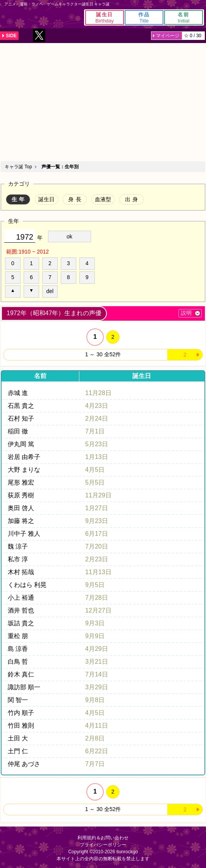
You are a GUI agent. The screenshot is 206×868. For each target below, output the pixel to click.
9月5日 (95, 585)
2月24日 (97, 418)
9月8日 (95, 700)
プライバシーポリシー (103, 845)
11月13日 (98, 572)
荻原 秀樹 (21, 495)
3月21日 (97, 662)
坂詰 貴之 (21, 623)
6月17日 (97, 534)
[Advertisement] (103, 101)
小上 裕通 (21, 598)
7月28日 (97, 598)
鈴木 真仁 (21, 674)
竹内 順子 (21, 713)
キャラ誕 (19, 18)
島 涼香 (18, 649)
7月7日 (95, 764)
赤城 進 (18, 393)
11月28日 (98, 393)
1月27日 (97, 508)
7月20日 (97, 546)
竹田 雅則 (21, 726)
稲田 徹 (18, 431)
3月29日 (97, 687)
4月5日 (95, 470)
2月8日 (95, 738)
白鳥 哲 (18, 662)
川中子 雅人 (24, 534)
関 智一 (18, 700)
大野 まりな (24, 470)
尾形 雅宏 (21, 482)
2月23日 (97, 559)
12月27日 (98, 610)
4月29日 (97, 649)
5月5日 (95, 482)
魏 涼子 (18, 546)
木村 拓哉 (21, 572)
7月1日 (95, 431)
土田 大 (18, 738)
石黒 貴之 (21, 406)
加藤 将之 (21, 521)
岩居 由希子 (24, 457)
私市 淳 (18, 559)
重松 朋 (18, 636)
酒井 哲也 (21, 610)
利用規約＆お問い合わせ (103, 838)
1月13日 (97, 457)
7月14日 (97, 674)
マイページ (168, 36)
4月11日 (97, 726)
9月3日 (95, 623)
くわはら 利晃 (27, 585)
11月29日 (98, 495)
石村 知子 (21, 418)
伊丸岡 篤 (21, 444)
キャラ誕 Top (18, 167)
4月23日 (97, 406)
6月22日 (97, 751)
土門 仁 (18, 751)
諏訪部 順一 (24, 687)
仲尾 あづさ (24, 764)
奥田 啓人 (21, 508)
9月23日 (97, 521)
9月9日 (95, 636)
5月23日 (97, 444)
